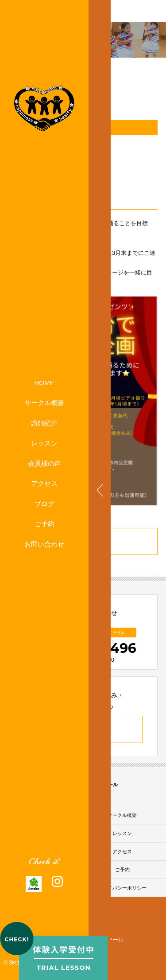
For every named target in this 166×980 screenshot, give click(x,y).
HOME (44, 383)
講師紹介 (44, 423)
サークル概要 (44, 403)
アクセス (44, 483)
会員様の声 (44, 463)
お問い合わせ (44, 544)
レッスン (44, 443)
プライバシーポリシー (122, 888)
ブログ (44, 504)
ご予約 (44, 524)
